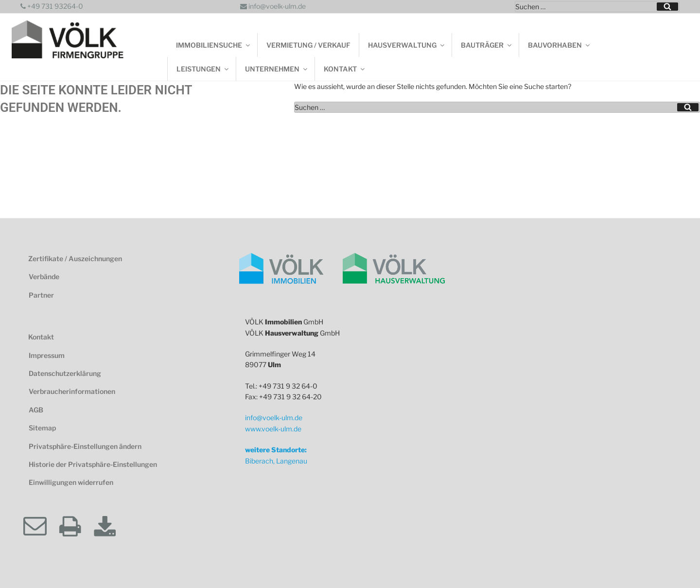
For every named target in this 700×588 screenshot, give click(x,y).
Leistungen (203, 69)
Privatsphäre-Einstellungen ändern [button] (85, 446)
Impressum (47, 355)
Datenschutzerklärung (65, 373)
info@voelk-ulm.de (273, 6)
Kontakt (345, 69)
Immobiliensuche (214, 45)
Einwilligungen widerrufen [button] (71, 482)
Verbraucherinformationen (72, 391)
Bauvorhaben (560, 45)
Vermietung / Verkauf (308, 45)
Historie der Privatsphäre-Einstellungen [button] (93, 464)
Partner (41, 295)
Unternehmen (277, 69)
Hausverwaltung (407, 45)
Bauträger (487, 45)
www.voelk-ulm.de (273, 429)
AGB (36, 410)
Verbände (44, 276)
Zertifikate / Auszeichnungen (75, 258)
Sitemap (42, 428)
